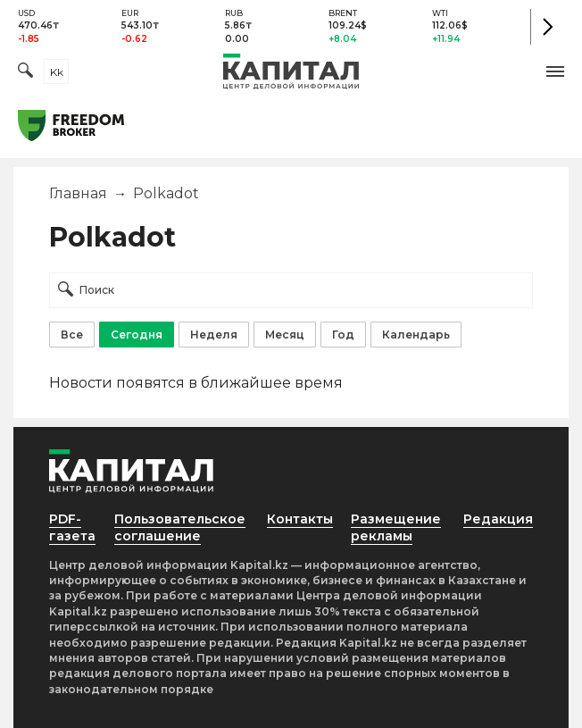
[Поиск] (25, 72)
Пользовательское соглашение (180, 527)
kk (57, 72)
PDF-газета (72, 527)
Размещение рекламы (396, 527)
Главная (78, 193)
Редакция (498, 519)
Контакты (300, 519)
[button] (555, 71)
